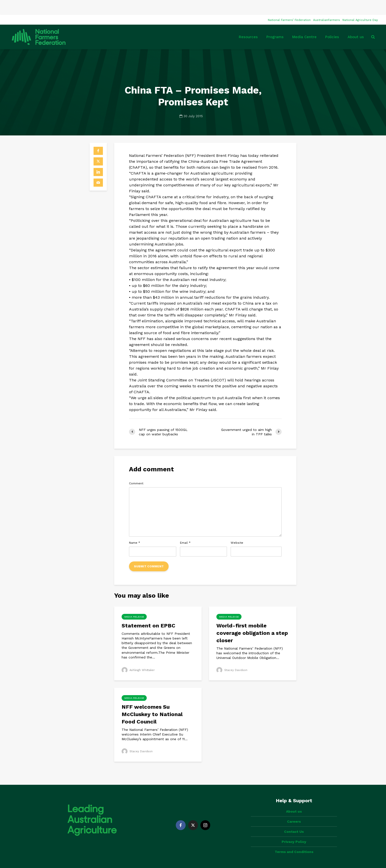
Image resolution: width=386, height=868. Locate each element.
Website (237, 528)
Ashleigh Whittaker (139, 655)
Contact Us (294, 808)
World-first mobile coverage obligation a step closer (252, 618)
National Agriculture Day (360, 5)
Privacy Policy (294, 819)
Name (135, 528)
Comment (136, 469)
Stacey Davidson (233, 655)
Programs (275, 22)
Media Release (134, 602)
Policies (332, 22)
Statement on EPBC (149, 611)
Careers (294, 798)
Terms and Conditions (294, 829)
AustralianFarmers (327, 5)
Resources (248, 22)
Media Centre (304, 22)
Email (185, 528)
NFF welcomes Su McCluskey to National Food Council (152, 699)
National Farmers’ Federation (289, 5)
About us (356, 22)
